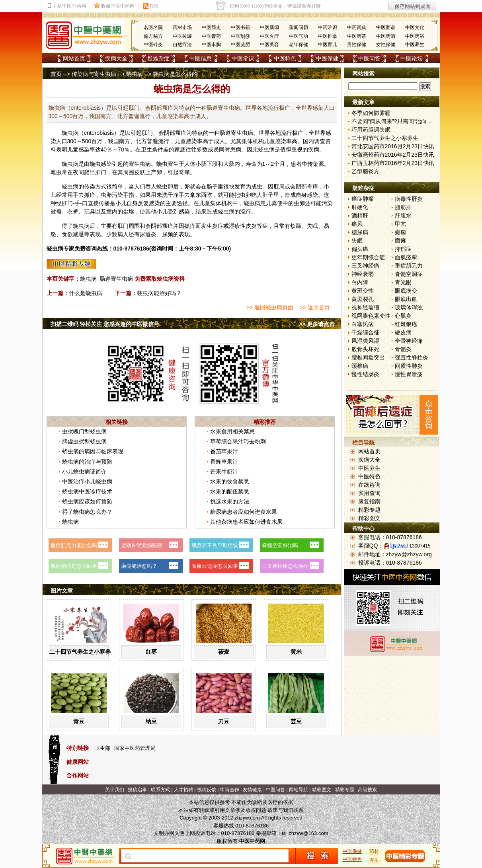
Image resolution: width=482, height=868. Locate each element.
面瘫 (400, 241)
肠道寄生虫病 (116, 279)
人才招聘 (183, 790)
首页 (56, 74)
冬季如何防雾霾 (371, 113)
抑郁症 (403, 249)
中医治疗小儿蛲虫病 (87, 482)
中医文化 (415, 27)
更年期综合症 (368, 257)
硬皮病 (403, 332)
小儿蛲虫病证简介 (84, 472)
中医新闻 (269, 27)
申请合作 (230, 790)
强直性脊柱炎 (412, 357)
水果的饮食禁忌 (230, 482)
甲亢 (400, 224)
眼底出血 (406, 299)
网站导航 (299, 790)
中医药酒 (386, 36)
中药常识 (328, 27)
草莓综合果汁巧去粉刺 (238, 441)
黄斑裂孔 (363, 299)
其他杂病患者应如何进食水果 (246, 522)
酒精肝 (360, 216)
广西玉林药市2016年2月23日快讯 (393, 163)
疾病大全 (116, 58)
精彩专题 (369, 510)
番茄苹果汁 (224, 451)
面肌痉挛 (406, 257)
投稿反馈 (207, 790)
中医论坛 (412, 58)
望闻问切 (299, 27)
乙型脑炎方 (365, 171)
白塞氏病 (363, 324)
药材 (374, 851)
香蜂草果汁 (224, 462)
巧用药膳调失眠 (371, 130)
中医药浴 (415, 36)
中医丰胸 (211, 45)
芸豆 (296, 721)
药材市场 (182, 27)
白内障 (360, 282)
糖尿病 (360, 232)
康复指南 (369, 501)
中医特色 (285, 58)
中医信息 (201, 58)
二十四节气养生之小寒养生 (83, 652)
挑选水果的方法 (230, 501)
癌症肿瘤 (363, 199)
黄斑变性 (363, 291)
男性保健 (357, 45)
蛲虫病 (135, 74)
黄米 (296, 652)
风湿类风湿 (365, 341)
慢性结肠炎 (365, 374)
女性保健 (386, 45)
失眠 (357, 241)
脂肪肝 (403, 207)
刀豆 (224, 721)
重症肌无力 (409, 266)
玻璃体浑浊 (409, 307)
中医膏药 (211, 36)
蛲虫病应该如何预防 (87, 501)
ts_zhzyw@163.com (305, 833)
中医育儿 (328, 45)
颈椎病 (360, 366)
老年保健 (299, 45)
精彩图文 (369, 518)
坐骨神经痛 (409, 341)
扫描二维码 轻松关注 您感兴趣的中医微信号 (105, 324)
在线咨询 (369, 485)
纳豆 (151, 721)
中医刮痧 (240, 36)
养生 (374, 860)
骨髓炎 (403, 349)
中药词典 (357, 27)
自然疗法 (182, 45)
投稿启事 (137, 790)
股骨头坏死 (365, 349)
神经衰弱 (363, 274)
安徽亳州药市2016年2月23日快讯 (393, 155)
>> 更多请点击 (317, 324)
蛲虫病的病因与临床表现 (93, 451)
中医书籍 (240, 27)
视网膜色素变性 (371, 316)
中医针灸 (153, 45)
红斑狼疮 (406, 324)
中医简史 (211, 27)
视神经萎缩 (365, 307)
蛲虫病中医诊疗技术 (87, 491)
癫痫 (400, 232)
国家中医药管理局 (135, 748)
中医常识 (243, 58)
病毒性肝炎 (409, 199)
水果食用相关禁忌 (232, 431)
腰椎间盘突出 (368, 357)
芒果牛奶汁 (224, 472)
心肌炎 (403, 316)
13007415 (420, 546)
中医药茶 (357, 36)
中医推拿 (328, 36)
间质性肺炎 (409, 366)
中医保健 (327, 58)
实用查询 (369, 493)
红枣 (151, 652)
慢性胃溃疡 (409, 374)
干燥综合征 (365, 332)
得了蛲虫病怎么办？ (87, 512)
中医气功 (299, 36)
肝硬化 (360, 207)
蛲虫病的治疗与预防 (87, 462)
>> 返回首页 (315, 307)
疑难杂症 (158, 58)
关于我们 (115, 790)
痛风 (357, 224)
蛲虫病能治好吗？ (159, 293)
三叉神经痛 (365, 266)
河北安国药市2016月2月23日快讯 (393, 146)
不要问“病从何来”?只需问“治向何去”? (397, 121)
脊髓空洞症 (409, 274)
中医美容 (269, 45)
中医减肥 (240, 45)
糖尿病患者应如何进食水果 (244, 512)
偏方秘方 (153, 36)
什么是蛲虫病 (86, 293)
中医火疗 (269, 36)
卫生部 (102, 748)
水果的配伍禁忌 (230, 491)
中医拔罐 (182, 36)
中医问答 (369, 58)
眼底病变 (406, 291)
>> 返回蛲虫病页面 (270, 307)
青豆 (79, 721)
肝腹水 (403, 216)
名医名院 (153, 27)
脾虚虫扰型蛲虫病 (84, 441)
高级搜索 (367, 790)
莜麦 (224, 652)
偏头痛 (360, 249)
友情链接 (252, 790)
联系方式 (160, 790)
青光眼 (403, 282)
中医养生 (415, 45)
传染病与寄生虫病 (94, 74)
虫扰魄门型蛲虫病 (84, 431)
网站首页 (74, 58)
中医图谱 (386, 27)
